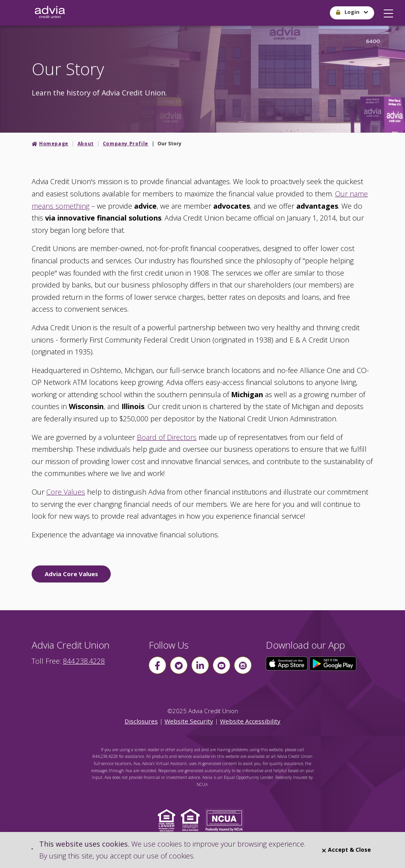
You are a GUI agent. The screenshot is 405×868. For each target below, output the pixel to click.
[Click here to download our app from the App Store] (288, 663)
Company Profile (126, 144)
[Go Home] (50, 13)
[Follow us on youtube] (221, 665)
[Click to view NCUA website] (226, 819)
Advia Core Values (71, 574)
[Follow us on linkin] (200, 665)
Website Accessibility (250, 721)
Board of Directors (167, 437)
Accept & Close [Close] (346, 850)
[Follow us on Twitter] (179, 665)
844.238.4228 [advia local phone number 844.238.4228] (84, 661)
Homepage (54, 144)
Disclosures (141, 721)
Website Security (189, 721)
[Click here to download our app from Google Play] (333, 663)
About (86, 144)
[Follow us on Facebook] (157, 665)
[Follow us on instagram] (243, 665)
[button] (388, 11)
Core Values (66, 492)
